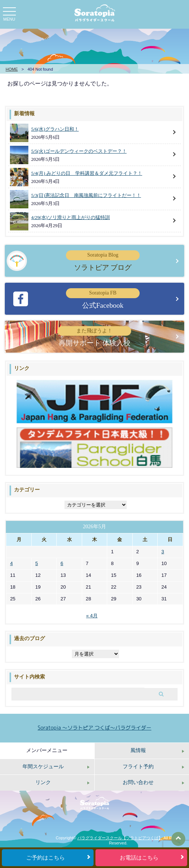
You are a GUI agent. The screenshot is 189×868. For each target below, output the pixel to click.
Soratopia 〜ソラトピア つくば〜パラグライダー (94, 728)
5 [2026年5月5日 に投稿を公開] (37, 563)
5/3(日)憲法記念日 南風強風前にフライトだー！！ (86, 195)
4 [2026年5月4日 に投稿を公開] (11, 563)
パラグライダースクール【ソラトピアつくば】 (120, 838)
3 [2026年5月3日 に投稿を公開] (163, 552)
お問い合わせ (138, 782)
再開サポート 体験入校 (94, 336)
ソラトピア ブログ (103, 261)
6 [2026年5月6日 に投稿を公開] (62, 563)
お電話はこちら (139, 858)
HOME (12, 69)
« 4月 (92, 616)
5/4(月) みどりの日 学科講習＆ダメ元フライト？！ (87, 173)
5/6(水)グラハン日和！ (55, 129)
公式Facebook (103, 299)
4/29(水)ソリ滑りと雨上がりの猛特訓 (70, 217)
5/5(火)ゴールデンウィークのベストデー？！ (79, 151)
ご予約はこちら (45, 858)
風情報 (138, 750)
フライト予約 (138, 767)
